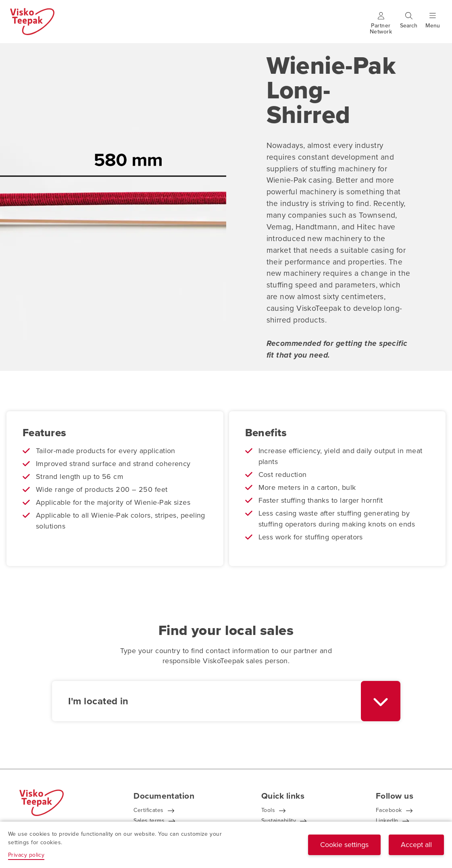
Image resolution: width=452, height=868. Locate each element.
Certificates (148, 810)
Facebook (389, 810)
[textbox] (207, 701)
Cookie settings (344, 845)
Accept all (416, 845)
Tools (268, 810)
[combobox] (226, 701)
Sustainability (279, 821)
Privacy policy (26, 855)
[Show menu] (433, 26)
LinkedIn (387, 821)
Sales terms (149, 821)
